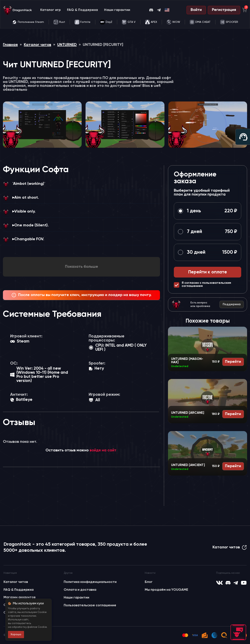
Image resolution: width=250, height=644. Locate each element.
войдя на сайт (103, 450)
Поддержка (232, 304)
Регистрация (224, 10)
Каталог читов (37, 45)
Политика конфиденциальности (90, 582)
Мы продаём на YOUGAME (166, 590)
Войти (196, 10)
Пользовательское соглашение (90, 605)
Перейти (233, 362)
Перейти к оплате (208, 272)
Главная (10, 45)
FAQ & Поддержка (82, 10)
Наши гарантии (117, 10)
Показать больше (82, 267)
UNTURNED (67, 45)
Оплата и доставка (80, 590)
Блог (149, 582)
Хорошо (16, 634)
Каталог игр (50, 10)
